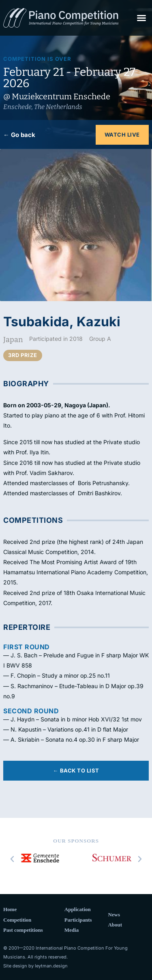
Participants (78, 920)
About (115, 925)
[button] (141, 18)
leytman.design (51, 966)
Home (10, 909)
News (114, 915)
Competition (17, 920)
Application (78, 909)
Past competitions (23, 930)
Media (72, 930)
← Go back (19, 135)
